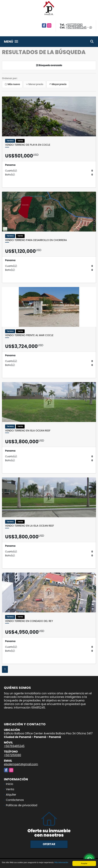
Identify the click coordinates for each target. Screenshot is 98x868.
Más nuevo (12, 84)
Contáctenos (15, 800)
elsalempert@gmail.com (21, 764)
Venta (10, 789)
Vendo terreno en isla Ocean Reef (28, 431)
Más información (61, 863)
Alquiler (11, 795)
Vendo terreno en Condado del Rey (29, 621)
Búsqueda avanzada (49, 65)
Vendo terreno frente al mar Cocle (29, 335)
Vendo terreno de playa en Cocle (28, 145)
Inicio (10, 784)
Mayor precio (58, 84)
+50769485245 (76, 27)
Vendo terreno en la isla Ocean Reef (30, 526)
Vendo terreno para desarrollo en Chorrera (36, 240)
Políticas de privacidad (22, 805)
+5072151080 (74, 25)
